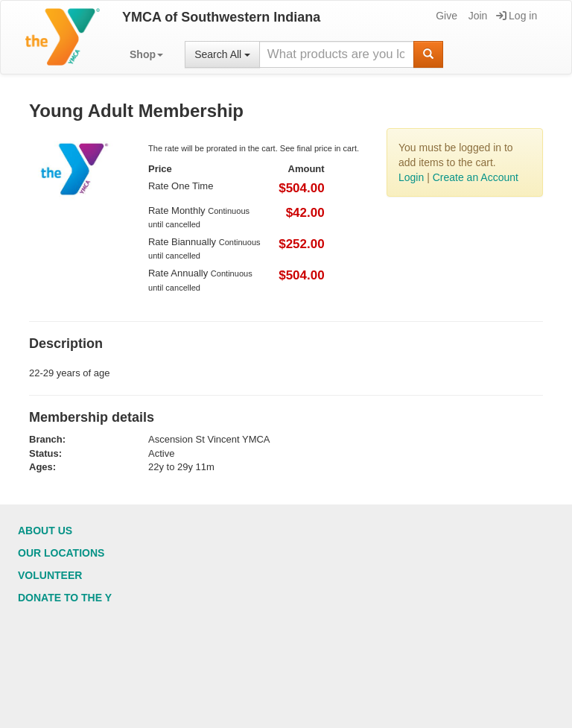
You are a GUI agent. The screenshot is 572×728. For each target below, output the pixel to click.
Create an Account (476, 177)
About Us (45, 531)
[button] (146, 54)
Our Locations (61, 553)
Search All (222, 54)
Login (411, 177)
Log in (517, 16)
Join (477, 16)
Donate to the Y (65, 598)
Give (445, 16)
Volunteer (50, 575)
